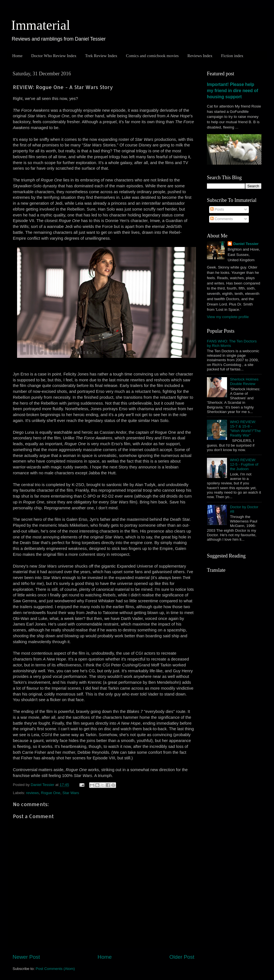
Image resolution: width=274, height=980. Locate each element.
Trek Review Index (101, 56)
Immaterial (41, 25)
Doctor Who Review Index (54, 56)
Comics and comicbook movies (152, 56)
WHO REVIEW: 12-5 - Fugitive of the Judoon (244, 464)
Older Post (182, 957)
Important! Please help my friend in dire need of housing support (232, 91)
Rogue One (51, 793)
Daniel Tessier (246, 244)
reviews (32, 793)
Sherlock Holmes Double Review (244, 382)
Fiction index (232, 56)
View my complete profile (228, 317)
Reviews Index (200, 56)
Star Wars (71, 793)
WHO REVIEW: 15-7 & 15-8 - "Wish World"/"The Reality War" (245, 429)
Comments (222, 219)
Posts (217, 209)
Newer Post (26, 957)
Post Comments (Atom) (55, 969)
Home (17, 56)
